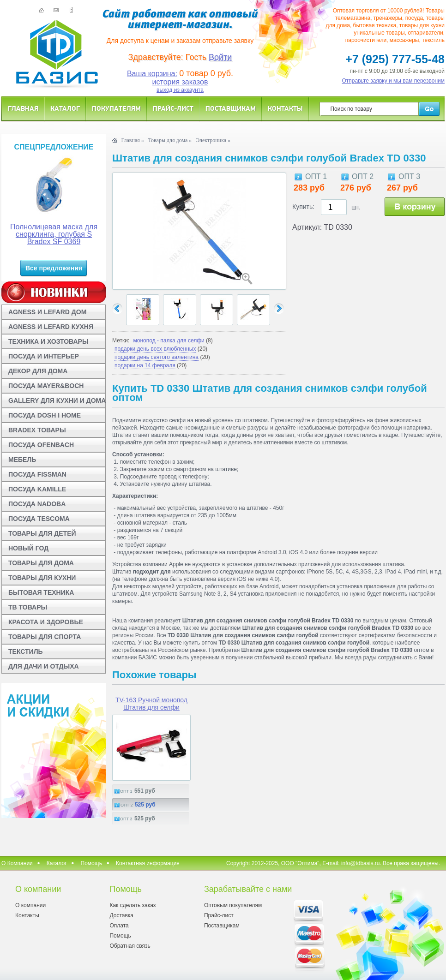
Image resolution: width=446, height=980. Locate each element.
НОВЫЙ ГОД (28, 548)
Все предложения (54, 268)
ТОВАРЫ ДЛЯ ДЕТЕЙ (42, 533)
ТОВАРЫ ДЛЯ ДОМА (41, 563)
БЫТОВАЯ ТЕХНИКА (41, 592)
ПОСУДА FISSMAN (37, 474)
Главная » (132, 140)
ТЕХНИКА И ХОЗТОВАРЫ (48, 341)
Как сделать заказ (133, 905)
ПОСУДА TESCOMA (39, 519)
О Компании (17, 863)
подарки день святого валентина (157, 357)
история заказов (180, 82)
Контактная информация (148, 863)
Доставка (121, 915)
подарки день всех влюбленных (155, 349)
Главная (23, 108)
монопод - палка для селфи (169, 341)
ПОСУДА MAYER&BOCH (46, 386)
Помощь (91, 863)
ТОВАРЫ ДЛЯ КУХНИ (42, 578)
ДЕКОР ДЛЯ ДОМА (38, 371)
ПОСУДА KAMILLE (37, 489)
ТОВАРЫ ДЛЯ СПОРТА (45, 637)
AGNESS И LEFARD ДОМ (47, 312)
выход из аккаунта (180, 90)
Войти (220, 57)
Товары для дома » (170, 140)
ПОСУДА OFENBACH (41, 445)
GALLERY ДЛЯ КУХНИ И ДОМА (57, 400)
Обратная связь (130, 946)
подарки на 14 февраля (145, 365)
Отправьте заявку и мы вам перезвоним (394, 81)
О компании (30, 905)
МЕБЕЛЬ (22, 460)
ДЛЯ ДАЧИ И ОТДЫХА (44, 666)
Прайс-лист (173, 108)
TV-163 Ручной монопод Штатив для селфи (151, 704)
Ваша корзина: (152, 74)
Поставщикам (231, 108)
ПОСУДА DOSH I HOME (45, 415)
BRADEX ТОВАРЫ (37, 430)
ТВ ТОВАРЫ (28, 607)
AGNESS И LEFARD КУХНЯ (51, 327)
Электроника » (213, 140)
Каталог (65, 108)
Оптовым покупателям (233, 905)
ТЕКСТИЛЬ (26, 651)
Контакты (285, 108)
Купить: (303, 207)
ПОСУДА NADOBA (37, 504)
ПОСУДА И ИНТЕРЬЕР (44, 356)
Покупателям (116, 108)
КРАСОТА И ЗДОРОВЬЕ (46, 622)
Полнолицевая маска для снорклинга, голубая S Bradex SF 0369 (54, 234)
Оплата (119, 926)
